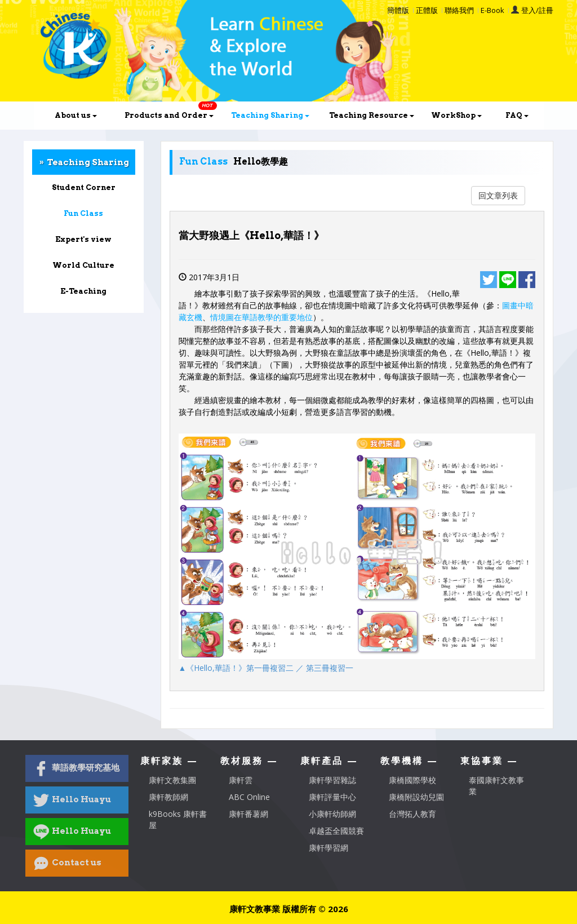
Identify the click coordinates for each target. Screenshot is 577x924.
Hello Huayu (72, 800)
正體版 (427, 10)
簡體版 (398, 10)
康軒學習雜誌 (332, 780)
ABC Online (249, 797)
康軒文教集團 (172, 780)
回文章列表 (498, 195)
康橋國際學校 (412, 780)
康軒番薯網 (248, 814)
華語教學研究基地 (76, 768)
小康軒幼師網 (332, 814)
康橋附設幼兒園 (416, 797)
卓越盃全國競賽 (336, 831)
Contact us (67, 863)
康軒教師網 (168, 797)
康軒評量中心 (332, 797)
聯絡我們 (459, 10)
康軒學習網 (329, 848)
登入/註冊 (537, 10)
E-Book (492, 10)
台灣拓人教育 (412, 814)
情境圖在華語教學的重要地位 (261, 317)
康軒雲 (241, 780)
